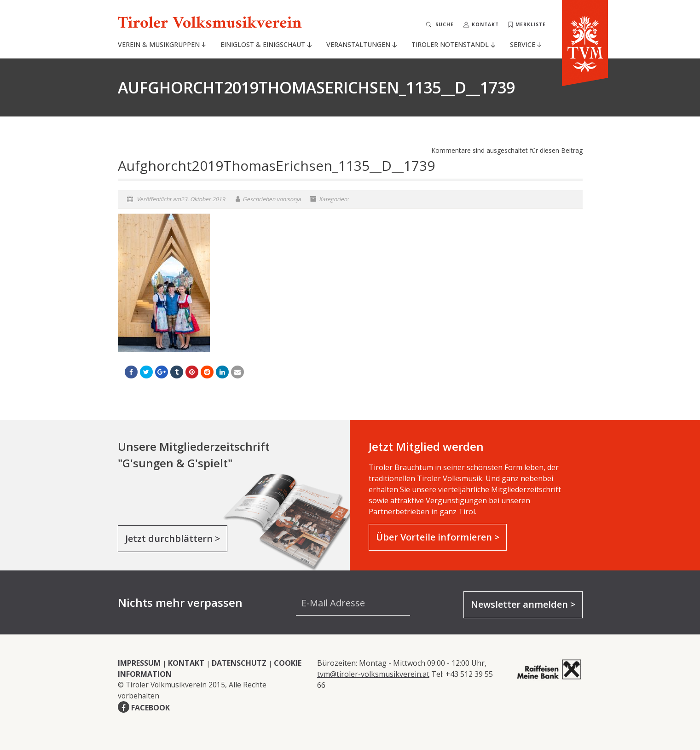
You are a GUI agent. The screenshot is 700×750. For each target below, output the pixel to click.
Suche (445, 24)
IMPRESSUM (139, 663)
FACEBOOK (150, 708)
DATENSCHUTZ (239, 663)
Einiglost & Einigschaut (266, 44)
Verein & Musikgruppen (162, 44)
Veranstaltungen (361, 44)
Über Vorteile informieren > (438, 537)
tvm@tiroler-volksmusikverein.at (373, 674)
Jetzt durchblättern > (173, 538)
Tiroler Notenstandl (453, 44)
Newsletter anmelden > (523, 604)
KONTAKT (186, 663)
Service (526, 44)
